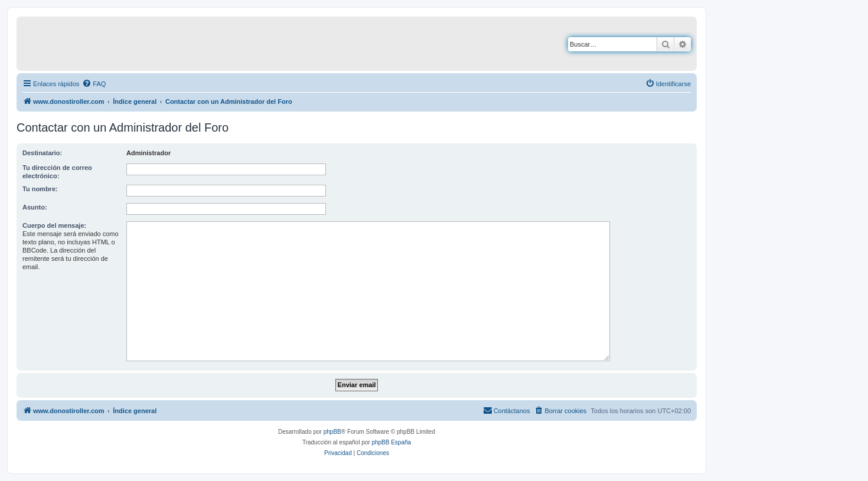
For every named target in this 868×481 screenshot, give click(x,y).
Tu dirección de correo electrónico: (57, 172)
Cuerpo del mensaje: (54, 225)
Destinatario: (42, 153)
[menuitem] (94, 84)
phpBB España (391, 442)
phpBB (332, 432)
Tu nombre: (40, 189)
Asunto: (35, 207)
